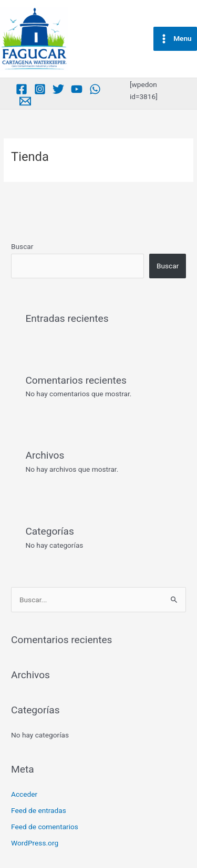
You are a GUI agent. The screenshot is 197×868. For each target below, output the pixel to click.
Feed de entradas (39, 810)
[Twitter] (58, 89)
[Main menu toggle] (175, 39)
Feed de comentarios (45, 827)
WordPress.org (35, 843)
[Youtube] (77, 89)
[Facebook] (22, 89)
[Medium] (25, 101)
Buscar (22, 246)
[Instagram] (40, 89)
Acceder (24, 794)
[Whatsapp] (95, 89)
